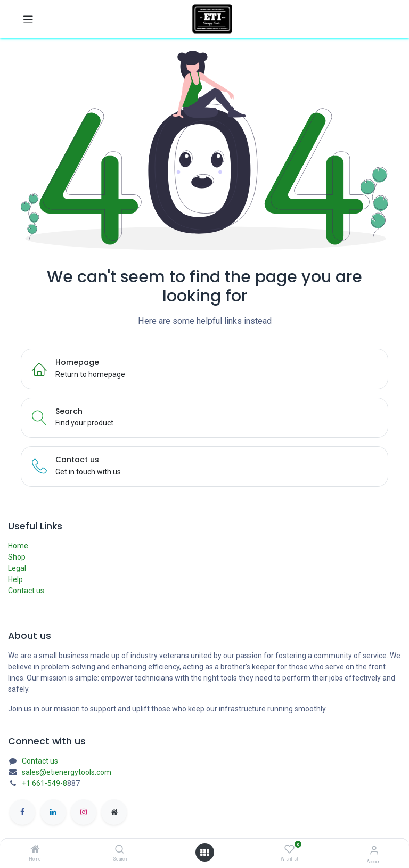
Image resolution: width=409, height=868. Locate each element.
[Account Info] (374, 850)
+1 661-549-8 (44, 783)
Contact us (26, 591)
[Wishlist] (289, 849)
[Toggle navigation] (28, 19)
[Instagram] (84, 812)
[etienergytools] (114, 812)
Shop (17, 557)
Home (18, 546)
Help (15, 579)
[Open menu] (204, 853)
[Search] (120, 850)
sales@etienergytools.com (67, 772)
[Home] (35, 850)
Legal (17, 568)
